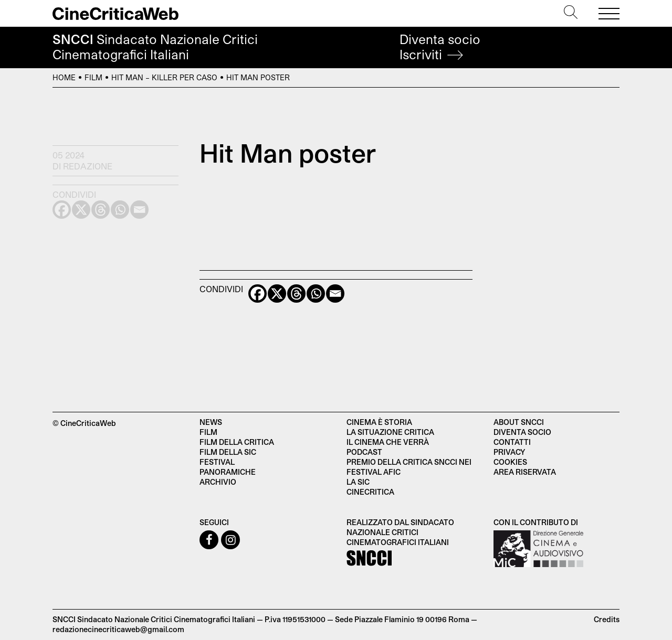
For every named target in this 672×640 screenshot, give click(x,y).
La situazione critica (390, 432)
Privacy (509, 452)
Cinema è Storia (379, 422)
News (211, 422)
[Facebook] (258, 294)
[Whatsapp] (316, 294)
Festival (217, 462)
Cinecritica (370, 492)
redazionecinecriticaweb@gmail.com (118, 629)
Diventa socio (440, 47)
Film (93, 77)
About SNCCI (519, 422)
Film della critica (237, 442)
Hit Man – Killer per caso (164, 77)
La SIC (358, 482)
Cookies (510, 462)
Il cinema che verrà (388, 442)
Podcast (364, 452)
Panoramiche (228, 472)
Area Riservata (525, 472)
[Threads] (296, 294)
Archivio (218, 482)
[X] (277, 294)
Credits (607, 619)
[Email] (335, 294)
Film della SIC (228, 452)
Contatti (512, 442)
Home (64, 77)
